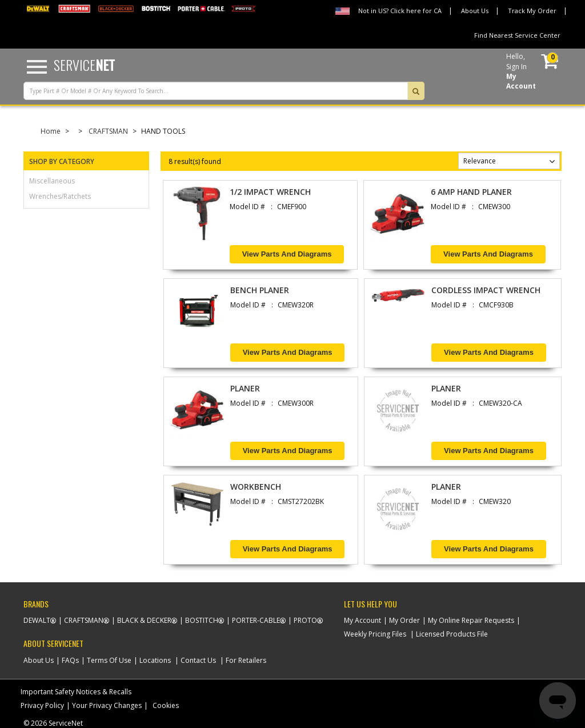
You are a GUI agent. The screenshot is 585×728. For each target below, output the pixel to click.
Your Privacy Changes (107, 705)
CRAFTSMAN (108, 131)
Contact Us (198, 660)
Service (84, 65)
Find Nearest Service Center (517, 35)
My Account (362, 620)
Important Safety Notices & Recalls (76, 692)
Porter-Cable (256, 620)
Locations (155, 660)
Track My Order (532, 11)
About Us (475, 11)
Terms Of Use (109, 660)
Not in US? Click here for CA (400, 11)
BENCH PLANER (260, 290)
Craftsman (84, 620)
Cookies (166, 705)
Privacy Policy (42, 705)
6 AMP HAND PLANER (471, 192)
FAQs (70, 660)
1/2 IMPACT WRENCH (270, 192)
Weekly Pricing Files (375, 634)
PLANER (245, 388)
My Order (404, 620)
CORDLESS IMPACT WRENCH (486, 290)
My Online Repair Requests (471, 620)
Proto (305, 620)
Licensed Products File (452, 634)
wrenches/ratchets (60, 196)
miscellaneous (52, 181)
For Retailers (246, 660)
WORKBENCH (256, 487)
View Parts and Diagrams (287, 254)
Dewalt (37, 620)
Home (51, 131)
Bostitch (202, 620)
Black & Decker (144, 620)
